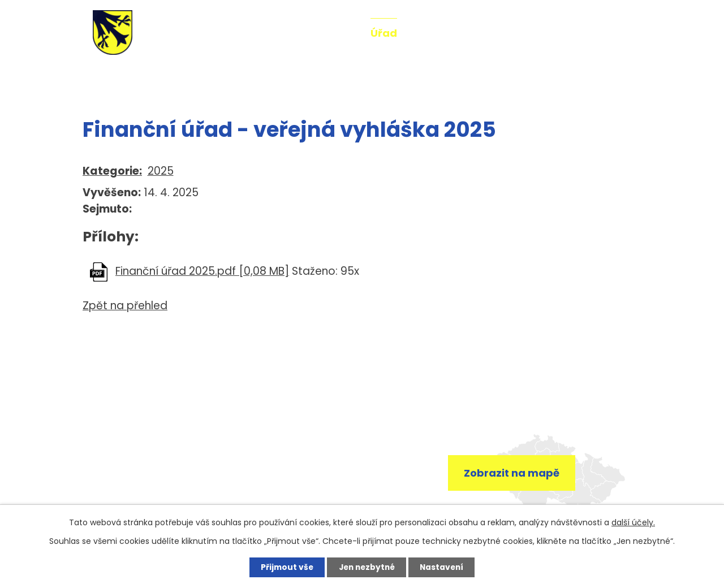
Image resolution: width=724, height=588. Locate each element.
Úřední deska (198, 78)
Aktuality (330, 33)
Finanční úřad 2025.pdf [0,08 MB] (202, 271)
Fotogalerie (495, 33)
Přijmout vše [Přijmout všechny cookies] (284, 567)
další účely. (633, 522)
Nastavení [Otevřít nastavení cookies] (445, 567)
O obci (430, 33)
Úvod (95, 78)
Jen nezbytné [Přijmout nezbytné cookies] (366, 567)
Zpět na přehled (125, 306)
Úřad (384, 33)
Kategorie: (112, 171)
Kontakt (602, 33)
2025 (161, 171)
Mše (553, 33)
